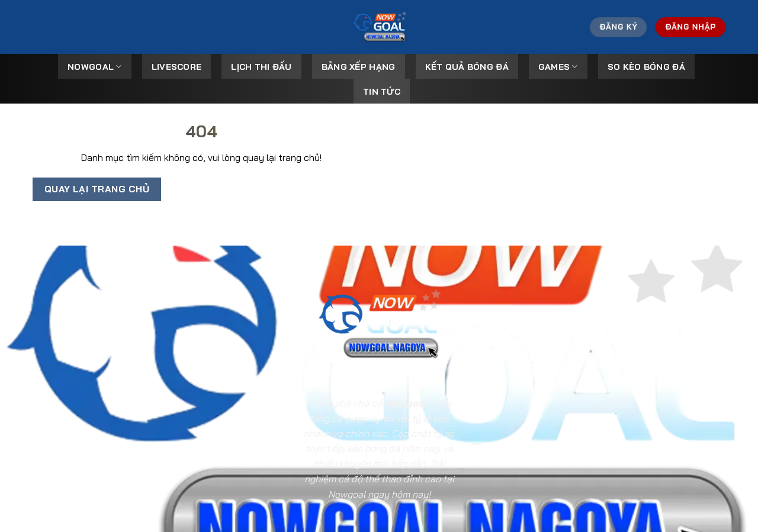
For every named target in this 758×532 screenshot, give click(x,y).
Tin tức (382, 92)
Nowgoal (95, 67)
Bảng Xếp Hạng (359, 67)
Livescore (177, 67)
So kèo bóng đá (646, 67)
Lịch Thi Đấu (261, 67)
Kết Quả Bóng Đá (467, 67)
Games (558, 67)
